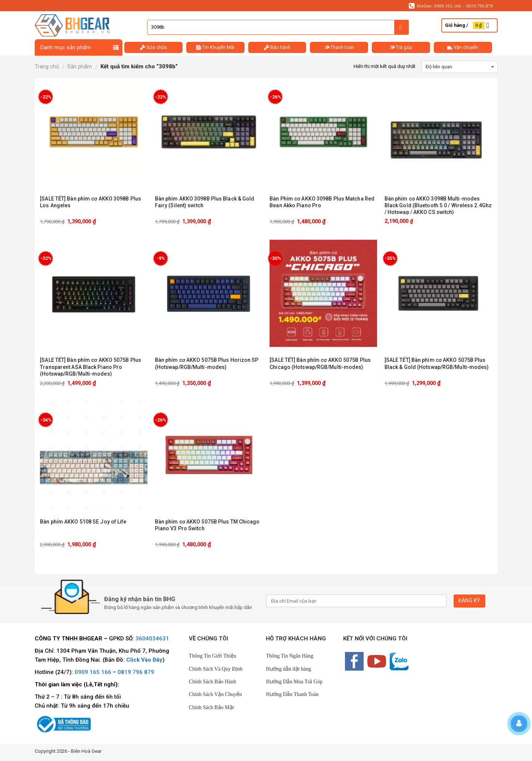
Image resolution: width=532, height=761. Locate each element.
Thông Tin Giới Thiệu (213, 656)
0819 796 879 (136, 672)
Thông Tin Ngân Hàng (289, 656)
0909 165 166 (93, 672)
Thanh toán (339, 47)
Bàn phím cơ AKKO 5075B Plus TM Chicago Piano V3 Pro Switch (207, 525)
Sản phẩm (80, 66)
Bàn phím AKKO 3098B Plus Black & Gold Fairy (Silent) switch (205, 202)
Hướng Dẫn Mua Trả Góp (294, 682)
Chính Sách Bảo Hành (213, 682)
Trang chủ (47, 66)
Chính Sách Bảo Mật (211, 707)
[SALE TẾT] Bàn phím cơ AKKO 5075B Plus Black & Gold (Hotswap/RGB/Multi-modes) (437, 363)
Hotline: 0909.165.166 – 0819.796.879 (451, 6)
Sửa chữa (153, 47)
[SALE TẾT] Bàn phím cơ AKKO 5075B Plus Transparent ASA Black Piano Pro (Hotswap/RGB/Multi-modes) (91, 367)
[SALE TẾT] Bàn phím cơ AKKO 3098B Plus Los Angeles (91, 202)
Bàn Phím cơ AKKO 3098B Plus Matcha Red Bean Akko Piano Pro (322, 202)
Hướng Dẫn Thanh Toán (292, 694)
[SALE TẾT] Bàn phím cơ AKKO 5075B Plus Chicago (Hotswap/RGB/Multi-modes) (320, 363)
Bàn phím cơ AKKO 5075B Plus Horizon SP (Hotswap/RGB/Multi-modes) (207, 363)
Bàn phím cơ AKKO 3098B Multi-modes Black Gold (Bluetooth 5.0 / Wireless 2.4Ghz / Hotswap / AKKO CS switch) (438, 205)
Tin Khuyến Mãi (215, 47)
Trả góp (401, 47)
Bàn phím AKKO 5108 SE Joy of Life (83, 522)
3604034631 (152, 639)
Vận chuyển (463, 47)
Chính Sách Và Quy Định (216, 669)
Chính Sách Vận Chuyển (215, 694)
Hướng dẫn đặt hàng (288, 669)
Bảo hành (277, 47)
